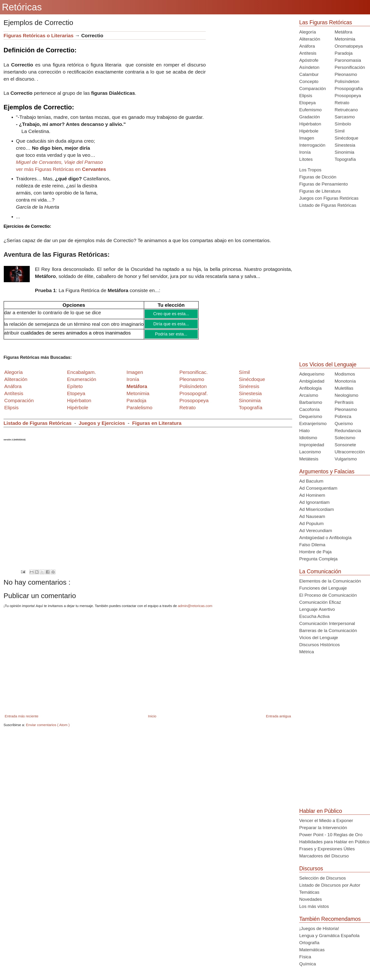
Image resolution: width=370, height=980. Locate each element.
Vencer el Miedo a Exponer (326, 821)
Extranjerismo (313, 424)
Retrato (342, 103)
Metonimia (138, 393)
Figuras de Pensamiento (324, 184)
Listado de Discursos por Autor (330, 885)
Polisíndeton (347, 81)
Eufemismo (310, 110)
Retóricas (22, 7)
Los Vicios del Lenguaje (328, 364)
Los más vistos (314, 906)
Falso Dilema (312, 545)
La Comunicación (320, 571)
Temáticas (309, 892)
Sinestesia (345, 145)
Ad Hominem (312, 495)
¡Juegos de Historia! (319, 928)
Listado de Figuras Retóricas (38, 423)
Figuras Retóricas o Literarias (38, 35)
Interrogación (312, 145)
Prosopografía (349, 89)
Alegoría (308, 32)
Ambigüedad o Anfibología (325, 538)
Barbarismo (311, 402)
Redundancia (348, 431)
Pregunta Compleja (318, 559)
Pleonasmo (346, 74)
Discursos (311, 868)
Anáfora (307, 46)
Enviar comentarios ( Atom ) (48, 725)
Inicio (152, 716)
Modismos (345, 374)
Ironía (305, 152)
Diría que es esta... (171, 324)
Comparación (19, 400)
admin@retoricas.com (195, 606)
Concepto (309, 81)
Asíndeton (309, 67)
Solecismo (345, 438)
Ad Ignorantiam (314, 502)
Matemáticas (312, 950)
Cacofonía (309, 409)
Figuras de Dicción (318, 177)
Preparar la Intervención (323, 828)
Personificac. (193, 372)
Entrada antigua (278, 716)
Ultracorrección (350, 452)
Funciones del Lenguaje (323, 588)
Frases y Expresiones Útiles (327, 849)
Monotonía (345, 381)
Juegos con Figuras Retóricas (329, 198)
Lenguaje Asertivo (317, 609)
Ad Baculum (311, 481)
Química (308, 964)
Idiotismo (308, 438)
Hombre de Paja (315, 552)
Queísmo (344, 424)
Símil (340, 131)
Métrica (307, 652)
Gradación (310, 117)
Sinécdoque (346, 138)
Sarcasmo (345, 117)
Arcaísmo (309, 395)
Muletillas (344, 388)
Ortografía (309, 943)
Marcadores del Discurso (324, 856)
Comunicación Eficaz (320, 602)
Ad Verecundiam (316, 531)
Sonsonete (345, 445)
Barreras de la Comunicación (328, 631)
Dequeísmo (311, 416)
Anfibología (310, 388)
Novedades (311, 899)
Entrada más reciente (22, 716)
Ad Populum (311, 523)
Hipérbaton (310, 124)
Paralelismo (139, 407)
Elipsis (11, 407)
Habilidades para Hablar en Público (334, 842)
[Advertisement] (249, 64)
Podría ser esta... (171, 334)
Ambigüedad (312, 381)
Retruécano (346, 110)
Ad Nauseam (312, 516)
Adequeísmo (312, 374)
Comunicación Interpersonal (327, 623)
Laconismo (310, 452)
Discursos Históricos (320, 645)
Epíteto (75, 386)
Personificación (350, 67)
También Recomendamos (330, 919)
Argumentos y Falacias (327, 471)
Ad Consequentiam (318, 488)
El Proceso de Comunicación (328, 595)
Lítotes (306, 159)
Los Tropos (310, 170)
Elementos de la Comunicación (330, 581)
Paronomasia (348, 60)
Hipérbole (309, 131)
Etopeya (307, 103)
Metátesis (309, 459)
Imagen (307, 138)
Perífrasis (344, 402)
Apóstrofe (309, 60)
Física (305, 957)
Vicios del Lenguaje (319, 638)
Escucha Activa (314, 616)
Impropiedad (312, 445)
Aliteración (310, 39)
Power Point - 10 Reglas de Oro (331, 835)
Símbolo (343, 124)
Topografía (345, 159)
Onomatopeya (349, 46)
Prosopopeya (348, 96)
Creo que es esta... (171, 314)
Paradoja (136, 400)
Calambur (309, 74)
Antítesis (308, 53)
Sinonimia (344, 152)
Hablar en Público (321, 811)
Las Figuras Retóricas (326, 22)
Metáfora (343, 32)
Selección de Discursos (322, 878)
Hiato (304, 431)
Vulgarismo (346, 459)
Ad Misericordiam (317, 509)
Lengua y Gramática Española (329, 936)
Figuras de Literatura (320, 191)
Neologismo (346, 395)
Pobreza (343, 416)
